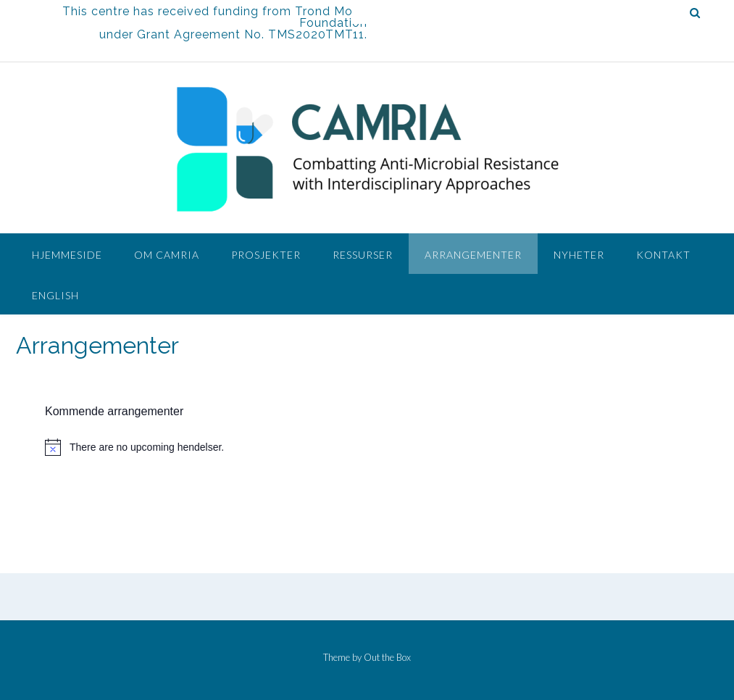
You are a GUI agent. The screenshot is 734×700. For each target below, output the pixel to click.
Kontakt (663, 255)
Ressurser (363, 255)
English (55, 295)
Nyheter (579, 255)
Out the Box (387, 657)
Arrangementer (473, 255)
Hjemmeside (67, 255)
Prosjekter (266, 255)
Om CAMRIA (167, 255)
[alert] (360, 447)
